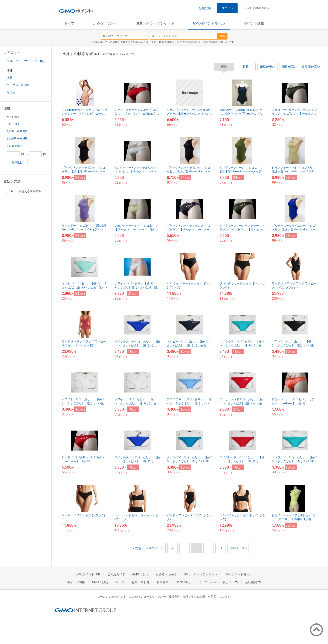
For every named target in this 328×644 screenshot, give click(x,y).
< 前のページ (155, 548)
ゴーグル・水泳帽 (18, 85)
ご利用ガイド (116, 574)
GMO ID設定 (262, 8)
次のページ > (238, 548)
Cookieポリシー (186, 582)
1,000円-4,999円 (17, 131)
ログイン (227, 8)
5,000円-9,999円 (17, 139)
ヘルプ (248, 8)
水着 (10, 78)
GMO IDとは (140, 574)
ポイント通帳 (254, 23)
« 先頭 (137, 548)
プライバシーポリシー (221, 582)
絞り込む (17, 163)
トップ (69, 23)
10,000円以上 (15, 146)
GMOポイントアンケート (155, 23)
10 (209, 548)
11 (221, 548)
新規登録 (205, 8)
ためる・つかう (105, 23)
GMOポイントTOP (88, 574)
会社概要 (253, 582)
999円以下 (13, 124)
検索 (222, 36)
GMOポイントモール (209, 23)
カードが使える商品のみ (23, 191)
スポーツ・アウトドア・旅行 (26, 61)
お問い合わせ (140, 582)
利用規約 (163, 582)
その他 (11, 92)
